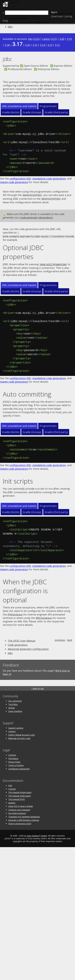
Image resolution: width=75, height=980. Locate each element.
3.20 (62, 39)
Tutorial (12, 788)
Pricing (62, 16)
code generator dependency (36, 217)
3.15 (35, 45)
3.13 (50, 45)
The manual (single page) (20, 791)
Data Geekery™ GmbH (37, 835)
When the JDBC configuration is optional (25, 590)
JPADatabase (15, 613)
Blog (5, 21)
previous (60, 639)
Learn (54, 12)
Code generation (18, 644)
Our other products (17, 812)
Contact (12, 730)
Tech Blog (13, 703)
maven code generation (14, 182)
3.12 (57, 45)
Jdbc (10, 27)
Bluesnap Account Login (19, 737)
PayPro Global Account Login (22, 734)
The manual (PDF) (17, 798)
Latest (46, 39)
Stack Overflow (15, 710)
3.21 (54, 39)
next (70, 639)
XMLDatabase (44, 617)
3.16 (27, 45)
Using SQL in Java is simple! (21, 805)
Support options (16, 727)
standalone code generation (49, 179)
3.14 (42, 45)
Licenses (12, 754)
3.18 (7, 45)
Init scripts (18, 480)
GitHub (12, 707)
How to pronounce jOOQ (20, 823)
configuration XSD (20, 179)
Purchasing (13, 757)
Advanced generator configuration (28, 648)
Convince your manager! (19, 809)
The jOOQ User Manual (21, 640)
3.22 (36, 39)
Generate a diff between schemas (24, 819)
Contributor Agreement (19, 768)
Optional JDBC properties (23, 251)
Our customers (15, 700)
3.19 (69, 39)
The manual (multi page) (20, 795)
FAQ (10, 784)
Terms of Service (16, 764)
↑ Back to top (37, 687)
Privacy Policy (14, 761)
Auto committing (27, 393)
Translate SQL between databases (24, 816)
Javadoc (12, 802)
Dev (30, 39)
